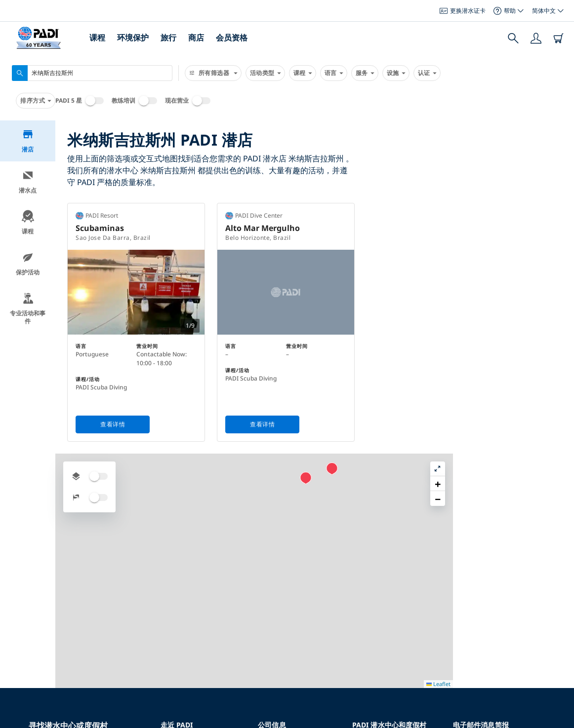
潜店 (28, 141)
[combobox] (92, 73)
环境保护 (133, 38)
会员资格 (232, 38)
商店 (196, 38)
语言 (334, 73)
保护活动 (28, 264)
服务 (365, 73)
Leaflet (559, 719)
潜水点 (28, 182)
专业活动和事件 (28, 309)
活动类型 (265, 73)
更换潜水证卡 (463, 11)
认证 (427, 73)
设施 (396, 73)
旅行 (168, 38)
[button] (461, 260)
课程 (97, 38)
